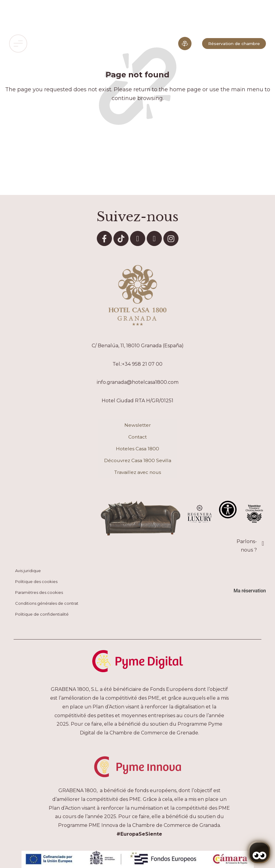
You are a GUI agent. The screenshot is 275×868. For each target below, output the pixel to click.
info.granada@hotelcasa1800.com (138, 382)
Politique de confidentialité (42, 614)
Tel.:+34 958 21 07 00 (137, 364)
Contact (137, 437)
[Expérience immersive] (185, 44)
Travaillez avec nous (138, 472)
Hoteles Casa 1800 (137, 449)
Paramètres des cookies (39, 592)
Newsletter (138, 425)
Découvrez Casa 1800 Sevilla (138, 460)
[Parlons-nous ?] (263, 543)
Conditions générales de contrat (47, 603)
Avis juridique (28, 571)
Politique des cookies (36, 581)
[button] (18, 44)
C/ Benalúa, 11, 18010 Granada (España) (138, 346)
